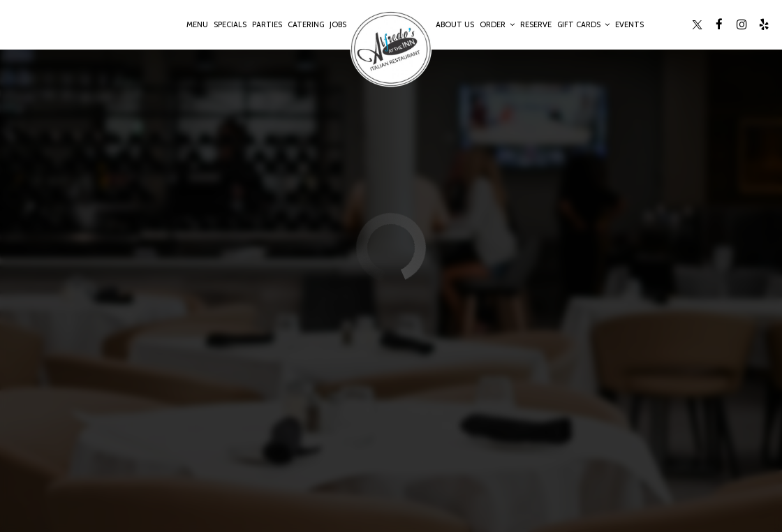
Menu (197, 24)
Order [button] (497, 24)
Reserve (536, 24)
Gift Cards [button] (583, 24)
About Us (455, 24)
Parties (267, 24)
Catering (306, 24)
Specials (230, 24)
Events (629, 24)
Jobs (338, 24)
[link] (391, 49)
